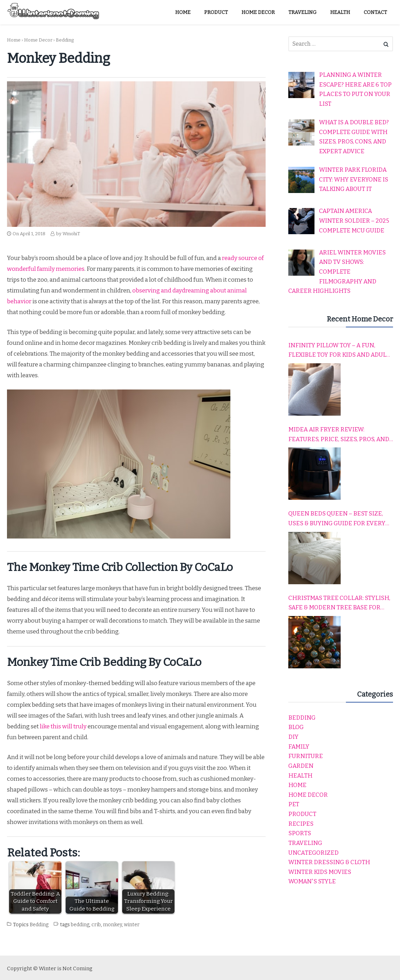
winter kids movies (320, 872)
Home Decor (38, 40)
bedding (80, 925)
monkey (112, 925)
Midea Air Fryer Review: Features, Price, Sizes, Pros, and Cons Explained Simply (339, 435)
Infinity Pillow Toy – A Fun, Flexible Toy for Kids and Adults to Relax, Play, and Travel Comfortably (341, 351)
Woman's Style (312, 881)
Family (299, 747)
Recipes (301, 824)
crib (96, 925)
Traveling (305, 843)
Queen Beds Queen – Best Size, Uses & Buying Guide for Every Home (337, 519)
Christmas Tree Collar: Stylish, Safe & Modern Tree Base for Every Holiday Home (339, 603)
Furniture (306, 756)
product (302, 814)
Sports (300, 833)
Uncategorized (313, 853)
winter (132, 925)
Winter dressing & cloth (329, 862)
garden (301, 766)
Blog (296, 727)
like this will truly (63, 726)
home (297, 785)
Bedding (65, 40)
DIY (293, 737)
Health (300, 776)
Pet (294, 804)
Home (14, 40)
